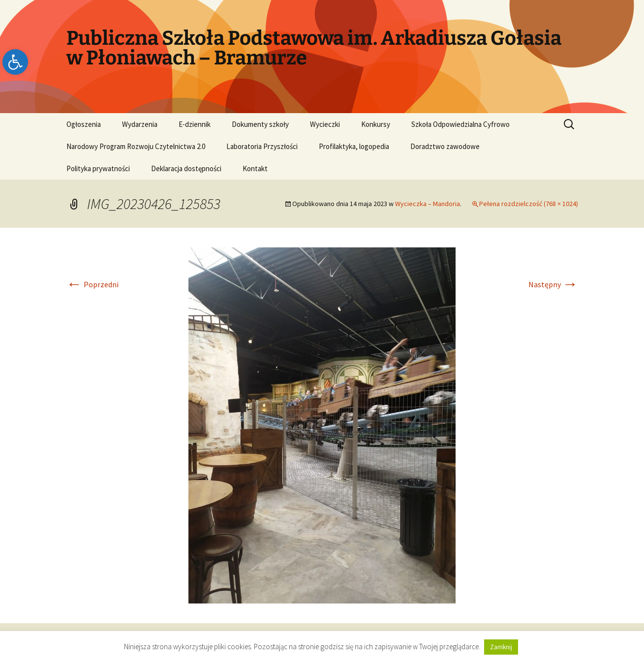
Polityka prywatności (98, 168)
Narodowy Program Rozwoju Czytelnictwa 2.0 (136, 146)
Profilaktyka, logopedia (354, 146)
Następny (553, 284)
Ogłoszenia (84, 124)
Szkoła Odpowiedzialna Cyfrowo (460, 124)
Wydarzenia (140, 124)
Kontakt (255, 168)
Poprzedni (92, 284)
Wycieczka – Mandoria (428, 204)
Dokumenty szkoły (260, 124)
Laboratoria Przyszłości (262, 146)
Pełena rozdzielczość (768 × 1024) (529, 204)
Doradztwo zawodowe (445, 146)
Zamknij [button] (501, 647)
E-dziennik (195, 124)
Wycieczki (325, 124)
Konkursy (376, 124)
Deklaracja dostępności (186, 168)
